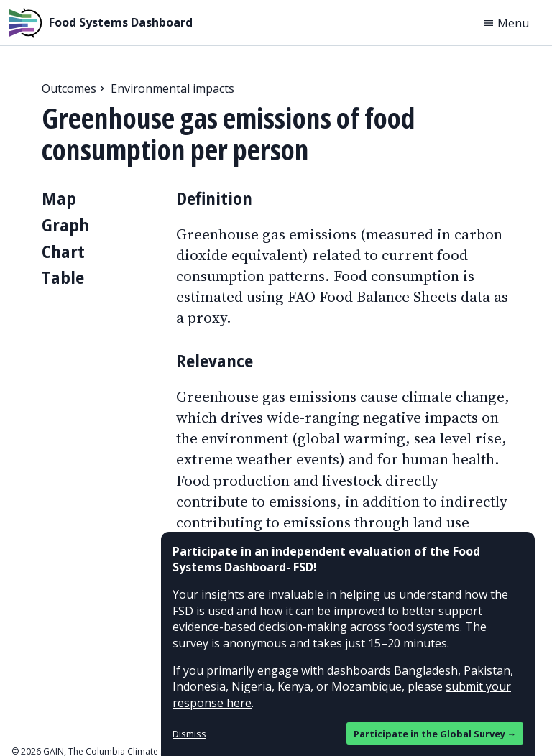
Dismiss (189, 734)
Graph (65, 225)
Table (63, 277)
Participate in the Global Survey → (435, 734)
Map (59, 198)
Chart (63, 251)
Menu (506, 23)
